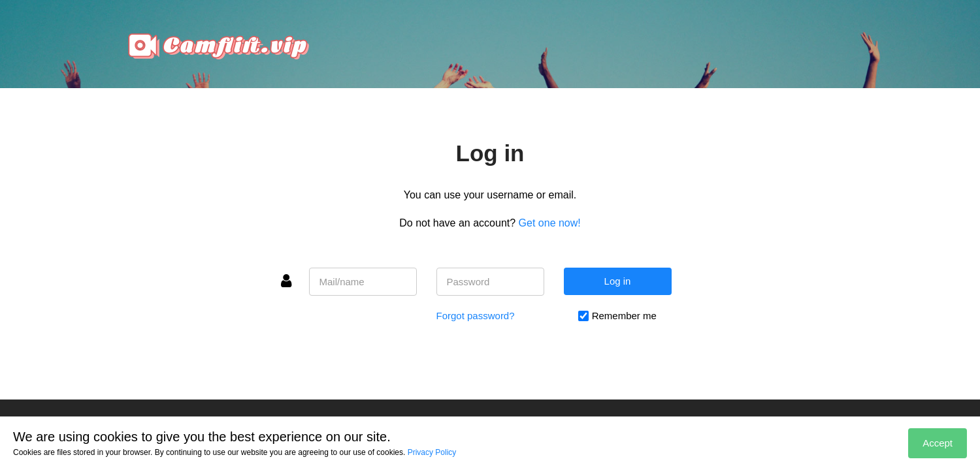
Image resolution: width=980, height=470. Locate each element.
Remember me (624, 316)
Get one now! (550, 223)
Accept (938, 443)
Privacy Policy (432, 452)
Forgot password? (476, 316)
